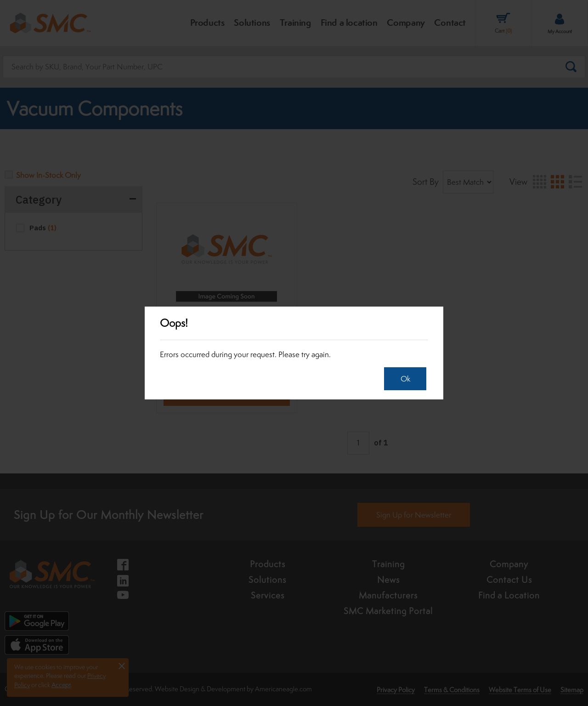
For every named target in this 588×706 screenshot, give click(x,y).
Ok (403, 379)
